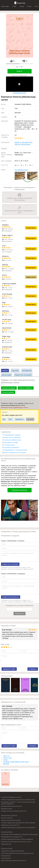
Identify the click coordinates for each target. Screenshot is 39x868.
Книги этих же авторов (12, 437)
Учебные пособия (7, 849)
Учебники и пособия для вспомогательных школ (16, 842)
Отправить (33, 669)
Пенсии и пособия (7, 818)
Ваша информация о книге (11, 725)
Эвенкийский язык (7, 832)
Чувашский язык (6, 844)
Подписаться (19, 613)
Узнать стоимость (26, 388)
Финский (6, 764)
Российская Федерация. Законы (11, 797)
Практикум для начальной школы (11, 806)
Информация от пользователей (16, 450)
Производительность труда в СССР (12, 837)
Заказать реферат (9, 388)
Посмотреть (31, 228)
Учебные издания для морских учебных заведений (17, 839)
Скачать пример (8, 392)
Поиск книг (5, 6)
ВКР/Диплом (27, 371)
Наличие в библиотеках (13, 440)
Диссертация (25, 144)
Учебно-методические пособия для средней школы (17, 853)
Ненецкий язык (6, 856)
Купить (19, 71)
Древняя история (6, 809)
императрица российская (9, 815)
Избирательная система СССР (10, 825)
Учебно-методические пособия (11, 820)
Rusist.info (21, 3)
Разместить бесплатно (11, 597)
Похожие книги (10, 445)
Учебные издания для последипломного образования (18, 828)
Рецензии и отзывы (11, 442)
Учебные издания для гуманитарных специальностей (18, 800)
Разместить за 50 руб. (10, 564)
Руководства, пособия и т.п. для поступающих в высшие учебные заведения (18, 803)
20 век (5, 760)
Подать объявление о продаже (13, 574)
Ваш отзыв (5, 644)
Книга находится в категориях (15, 452)
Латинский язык (6, 858)
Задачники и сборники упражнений (12, 851)
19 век (29, 6)
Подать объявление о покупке (13, 541)
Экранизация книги (20, 85)
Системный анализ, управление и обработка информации (19, 834)
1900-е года (7, 758)
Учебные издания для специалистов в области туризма (18, 823)
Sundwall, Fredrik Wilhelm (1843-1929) (16, 762)
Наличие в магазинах (12, 447)
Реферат (18, 142)
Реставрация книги (21, 170)
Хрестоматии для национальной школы (14, 861)
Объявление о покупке (12, 435)
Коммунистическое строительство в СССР (14, 811)
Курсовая (25, 142)
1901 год (6, 756)
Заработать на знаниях (23, 375)
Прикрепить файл (9, 669)
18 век (22, 6)
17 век (14, 6)
